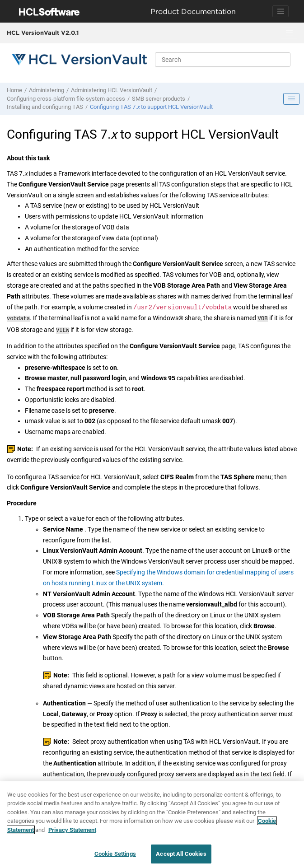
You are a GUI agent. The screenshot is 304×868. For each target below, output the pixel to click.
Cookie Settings (115, 854)
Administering (47, 90)
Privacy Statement (72, 830)
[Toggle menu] (289, 33)
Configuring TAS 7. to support (151, 107)
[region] (152, 825)
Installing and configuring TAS (45, 107)
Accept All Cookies (181, 854)
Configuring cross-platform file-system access (66, 99)
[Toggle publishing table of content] (291, 99)
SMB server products (159, 99)
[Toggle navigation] (281, 11)
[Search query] (223, 60)
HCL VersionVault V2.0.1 (43, 33)
